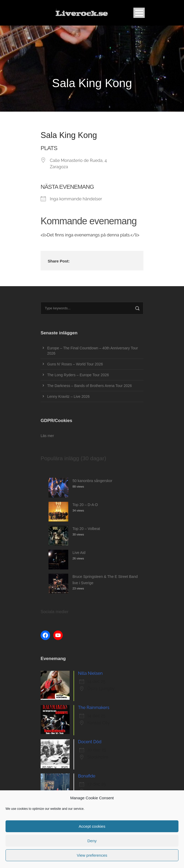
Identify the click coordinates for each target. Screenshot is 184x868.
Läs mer (47, 436)
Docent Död (90, 742)
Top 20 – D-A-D (85, 505)
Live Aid (79, 553)
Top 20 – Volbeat (86, 529)
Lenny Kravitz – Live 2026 (68, 396)
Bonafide (87, 776)
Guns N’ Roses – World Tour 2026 (75, 364)
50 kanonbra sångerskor (92, 481)
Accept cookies (92, 826)
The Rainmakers (94, 708)
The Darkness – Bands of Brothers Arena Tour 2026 (89, 386)
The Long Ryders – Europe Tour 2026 (78, 375)
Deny (92, 841)
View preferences (92, 855)
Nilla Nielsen (90, 673)
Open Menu (139, 13)
